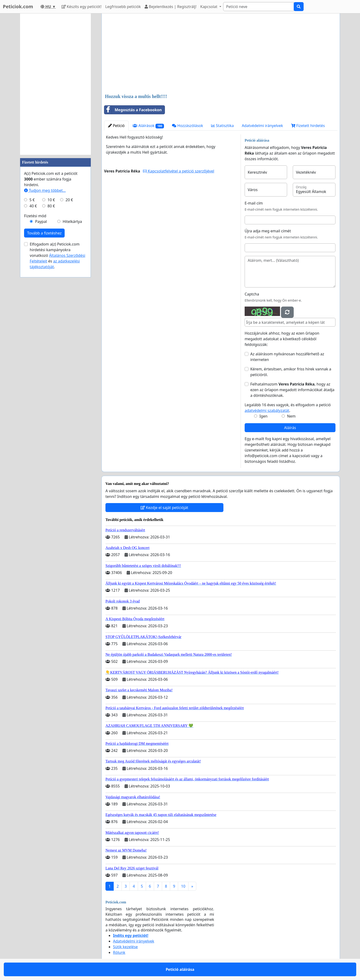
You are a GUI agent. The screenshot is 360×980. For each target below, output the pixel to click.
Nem (291, 416)
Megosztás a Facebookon (133, 110)
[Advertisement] (221, 54)
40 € (33, 206)
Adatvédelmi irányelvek (262, 126)
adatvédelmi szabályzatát (267, 410)
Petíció (116, 126)
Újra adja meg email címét (268, 231)
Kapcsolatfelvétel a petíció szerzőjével (178, 171)
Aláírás (290, 428)
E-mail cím (254, 203)
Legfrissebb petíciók (123, 7)
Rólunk (119, 952)
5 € (32, 200)
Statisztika (222, 126)
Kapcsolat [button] (209, 7)
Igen (264, 416)
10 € (51, 200)
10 (183, 886)
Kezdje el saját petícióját (164, 508)
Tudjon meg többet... (45, 190)
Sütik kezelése (125, 947)
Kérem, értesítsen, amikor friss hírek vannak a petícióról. (291, 372)
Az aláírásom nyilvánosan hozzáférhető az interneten (287, 357)
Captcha (252, 294)
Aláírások (148, 126)
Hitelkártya (72, 221)
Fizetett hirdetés (308, 126)
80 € (51, 206)
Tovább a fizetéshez (44, 233)
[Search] (259, 7)
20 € (69, 200)
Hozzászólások (187, 126)
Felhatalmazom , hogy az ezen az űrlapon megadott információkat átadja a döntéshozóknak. (292, 390)
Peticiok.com (18, 6)
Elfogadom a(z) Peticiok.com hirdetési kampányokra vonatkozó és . (57, 255)
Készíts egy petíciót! (82, 7)
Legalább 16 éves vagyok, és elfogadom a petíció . (288, 408)
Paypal (41, 221)
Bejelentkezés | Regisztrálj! (171, 7)
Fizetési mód (35, 216)
